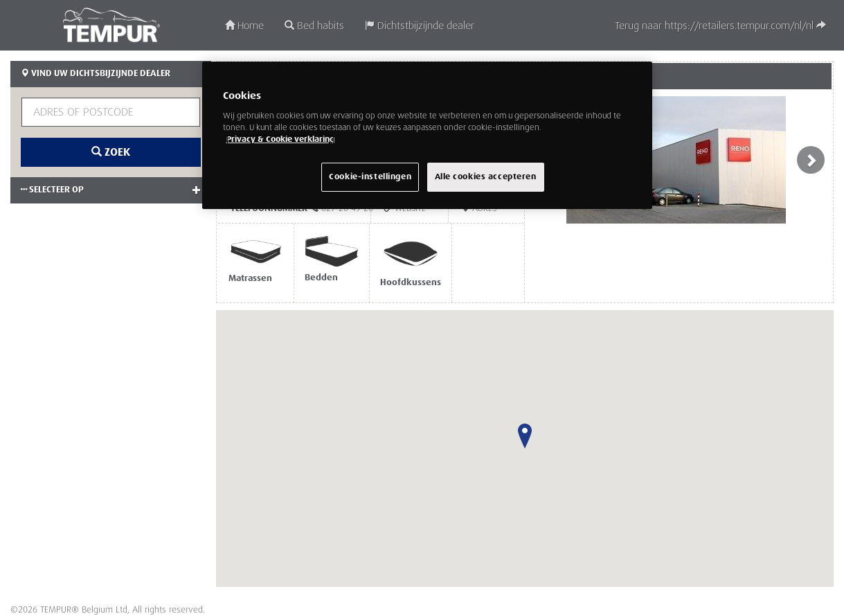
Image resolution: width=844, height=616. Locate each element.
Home (244, 26)
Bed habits (314, 26)
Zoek (111, 152)
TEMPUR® (111, 25)
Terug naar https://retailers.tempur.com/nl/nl (720, 26)
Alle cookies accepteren (486, 177)
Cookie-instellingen (370, 177)
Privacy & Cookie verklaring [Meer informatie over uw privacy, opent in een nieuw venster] (280, 139)
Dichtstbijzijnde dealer (420, 26)
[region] (427, 135)
